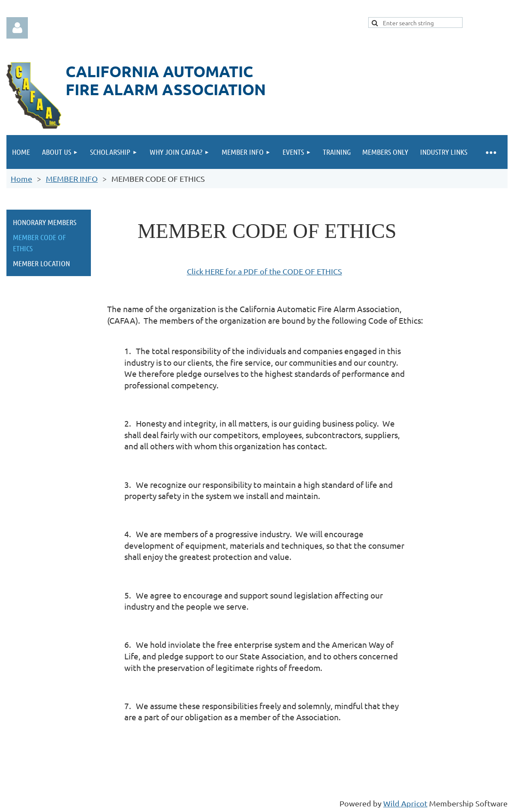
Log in (17, 28)
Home (21, 179)
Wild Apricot (405, 803)
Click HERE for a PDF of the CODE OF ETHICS (265, 271)
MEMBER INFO (72, 179)
